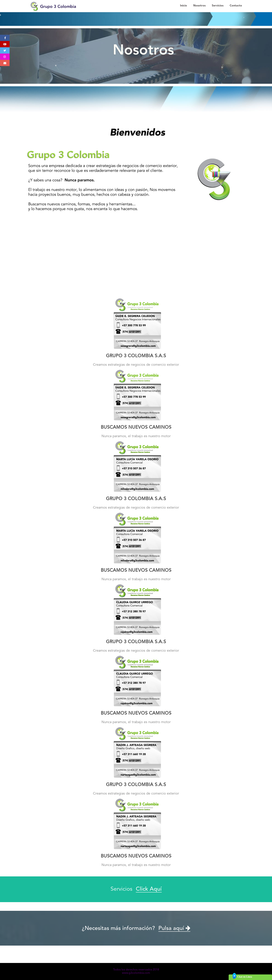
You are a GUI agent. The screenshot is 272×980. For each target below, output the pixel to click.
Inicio (184, 6)
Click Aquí (149, 889)
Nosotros (199, 6)
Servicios (218, 6)
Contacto (236, 6)
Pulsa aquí (174, 929)
